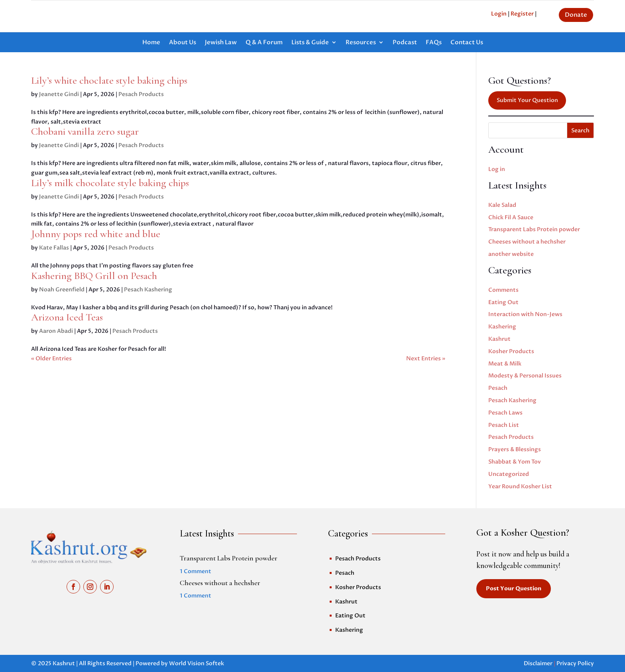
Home (151, 43)
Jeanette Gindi (59, 94)
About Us (183, 43)
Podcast (405, 43)
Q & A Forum (264, 43)
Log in (497, 169)
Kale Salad (502, 205)
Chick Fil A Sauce (511, 217)
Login (499, 14)
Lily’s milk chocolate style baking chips (110, 183)
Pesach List (504, 425)
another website (511, 254)
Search (580, 131)
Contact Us (467, 43)
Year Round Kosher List (520, 486)
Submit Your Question (527, 100)
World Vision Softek (197, 663)
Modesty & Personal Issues (525, 376)
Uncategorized (509, 474)
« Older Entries (51, 359)
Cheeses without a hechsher (527, 242)
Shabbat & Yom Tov (515, 462)
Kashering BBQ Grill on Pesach (94, 276)
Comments (503, 290)
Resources (361, 43)
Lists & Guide (310, 43)
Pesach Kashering (148, 290)
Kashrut (499, 339)
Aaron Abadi (56, 331)
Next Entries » (426, 359)
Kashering (502, 327)
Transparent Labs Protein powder (534, 229)
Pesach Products (141, 94)
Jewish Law (221, 43)
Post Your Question (514, 588)
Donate (576, 15)
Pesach (498, 388)
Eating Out (503, 302)
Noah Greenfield (62, 290)
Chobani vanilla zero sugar (85, 131)
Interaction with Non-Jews (525, 314)
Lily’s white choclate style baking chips (109, 80)
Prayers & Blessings (515, 449)
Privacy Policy (575, 663)
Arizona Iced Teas (67, 317)
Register (522, 14)
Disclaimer (538, 663)
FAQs (434, 43)
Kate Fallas (54, 248)
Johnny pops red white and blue (96, 234)
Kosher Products (511, 351)
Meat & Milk (505, 364)
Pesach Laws (505, 413)
